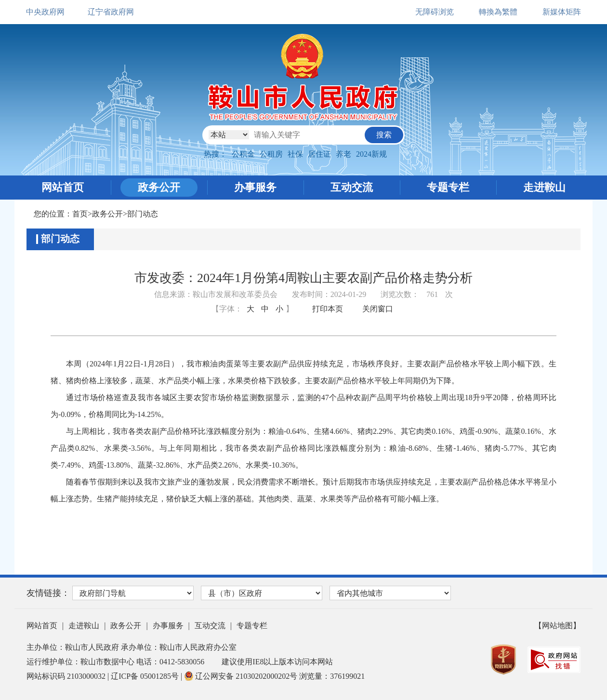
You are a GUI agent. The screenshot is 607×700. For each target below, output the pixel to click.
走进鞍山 (544, 187)
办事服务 (255, 187)
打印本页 (328, 309)
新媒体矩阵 (562, 12)
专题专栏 (448, 187)
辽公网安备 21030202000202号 (242, 676)
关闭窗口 (378, 309)
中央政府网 (45, 12)
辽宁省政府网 (111, 12)
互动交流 (352, 187)
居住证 (319, 154)
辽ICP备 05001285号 (146, 676)
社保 (295, 154)
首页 (80, 214)
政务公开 (159, 187)
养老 (343, 154)
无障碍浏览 (435, 12)
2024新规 (371, 154)
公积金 (243, 154)
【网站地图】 (557, 626)
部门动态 (143, 214)
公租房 (271, 154)
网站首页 (63, 187)
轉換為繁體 (498, 12)
